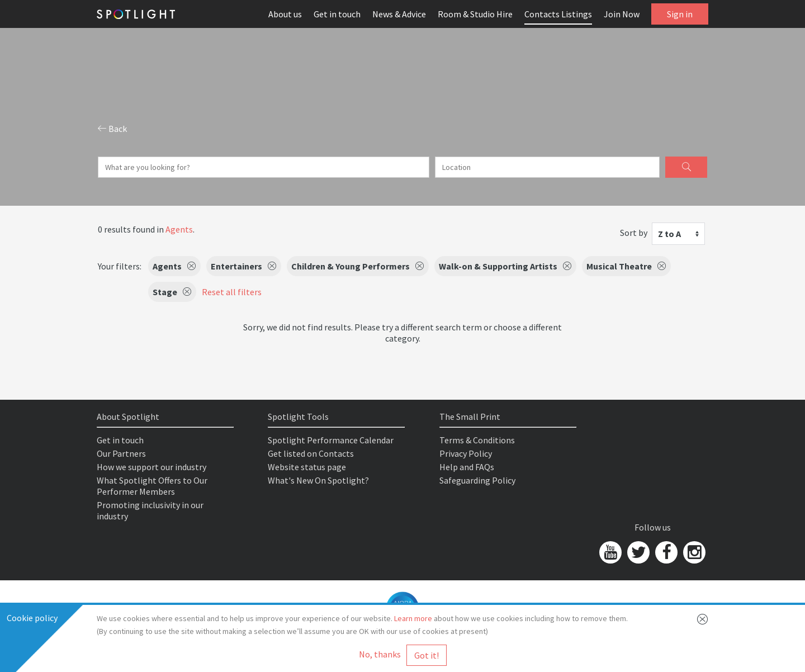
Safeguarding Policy (477, 480)
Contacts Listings (558, 14)
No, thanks (380, 654)
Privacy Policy (466, 453)
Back (112, 129)
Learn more (413, 618)
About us (285, 14)
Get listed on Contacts (311, 453)
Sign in (680, 14)
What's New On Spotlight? (318, 480)
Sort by (634, 233)
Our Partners (121, 453)
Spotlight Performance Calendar (331, 440)
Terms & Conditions (477, 440)
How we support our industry (151, 467)
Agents (179, 229)
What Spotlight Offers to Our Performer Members (152, 486)
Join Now (622, 14)
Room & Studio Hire (475, 14)
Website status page (307, 467)
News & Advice (399, 14)
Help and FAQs (467, 467)
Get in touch (337, 14)
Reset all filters (232, 292)
